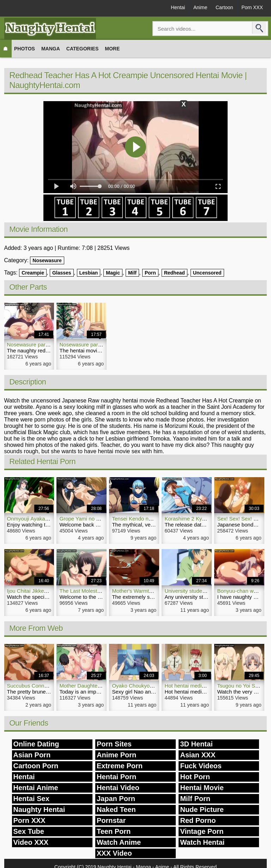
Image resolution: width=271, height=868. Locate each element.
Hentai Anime (36, 788)
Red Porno (198, 820)
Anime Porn (116, 755)
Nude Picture (202, 809)
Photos (25, 49)
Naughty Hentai (39, 809)
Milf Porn (195, 799)
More (112, 49)
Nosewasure (47, 260)
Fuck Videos (201, 766)
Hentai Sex (31, 799)
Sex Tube (29, 831)
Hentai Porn (116, 777)
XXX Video (114, 853)
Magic (113, 273)
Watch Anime (119, 842)
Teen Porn (114, 831)
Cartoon (223, 8)
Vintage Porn (202, 831)
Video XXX (31, 842)
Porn (150, 273)
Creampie (33, 273)
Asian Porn (32, 755)
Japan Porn (116, 799)
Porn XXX (252, 8)
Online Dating (36, 744)
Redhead (174, 273)
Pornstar (111, 820)
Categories (83, 49)
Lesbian (89, 273)
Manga (51, 49)
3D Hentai (196, 744)
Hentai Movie (202, 788)
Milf (132, 273)
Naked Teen (116, 809)
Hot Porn (195, 777)
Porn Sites (114, 744)
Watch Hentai (202, 842)
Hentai (176, 8)
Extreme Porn (120, 766)
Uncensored (207, 273)
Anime (199, 8)
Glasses (62, 273)
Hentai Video (118, 788)
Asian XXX (198, 755)
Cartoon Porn (36, 766)
